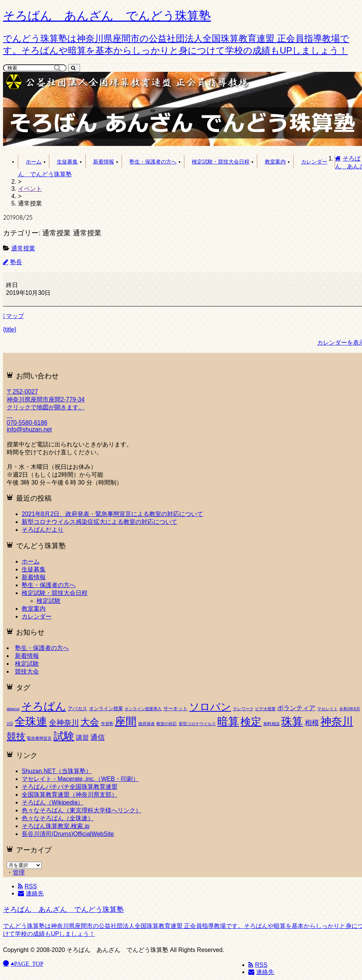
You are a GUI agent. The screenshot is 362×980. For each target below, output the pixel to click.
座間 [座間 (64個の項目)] (126, 721)
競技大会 (27, 671)
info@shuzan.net (29, 429)
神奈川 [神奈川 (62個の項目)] (337, 721)
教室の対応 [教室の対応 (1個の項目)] (167, 724)
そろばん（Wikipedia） (53, 802)
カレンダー (314, 162)
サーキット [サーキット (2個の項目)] (176, 709)
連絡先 (261, 972)
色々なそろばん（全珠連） (58, 818)
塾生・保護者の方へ (153, 162)
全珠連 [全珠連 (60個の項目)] (31, 721)
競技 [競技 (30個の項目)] (16, 736)
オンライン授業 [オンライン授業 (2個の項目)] (106, 709)
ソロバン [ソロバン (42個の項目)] (210, 707)
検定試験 (49, 601)
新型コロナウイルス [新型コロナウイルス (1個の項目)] (197, 724)
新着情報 (104, 162)
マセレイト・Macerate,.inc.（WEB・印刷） (80, 779)
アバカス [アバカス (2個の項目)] (77, 709)
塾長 (16, 262)
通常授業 (23, 248)
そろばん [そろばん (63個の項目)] (44, 706)
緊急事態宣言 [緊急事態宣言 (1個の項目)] (39, 738)
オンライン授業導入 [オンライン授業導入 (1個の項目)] (143, 709)
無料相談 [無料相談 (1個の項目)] (271, 724)
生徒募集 (67, 162)
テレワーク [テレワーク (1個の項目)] (243, 709)
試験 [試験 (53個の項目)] (64, 736)
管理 (19, 872)
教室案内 (275, 162)
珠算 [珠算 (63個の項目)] (292, 721)
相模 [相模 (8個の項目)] (312, 723)
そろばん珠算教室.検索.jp (56, 826)
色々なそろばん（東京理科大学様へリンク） (82, 810)
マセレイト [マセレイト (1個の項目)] (327, 709)
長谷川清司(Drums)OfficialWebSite (68, 834)
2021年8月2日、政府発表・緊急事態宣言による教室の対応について (112, 514)
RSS (258, 965)
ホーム (34, 162)
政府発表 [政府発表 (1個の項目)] (147, 724)
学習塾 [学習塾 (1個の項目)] (107, 724)
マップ (13, 316)
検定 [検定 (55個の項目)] (251, 721)
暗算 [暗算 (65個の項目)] (228, 721)
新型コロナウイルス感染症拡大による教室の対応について (99, 522)
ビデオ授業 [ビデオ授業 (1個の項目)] (265, 709)
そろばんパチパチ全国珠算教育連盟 (70, 787)
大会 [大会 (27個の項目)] (90, 722)
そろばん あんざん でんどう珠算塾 (63, 909)
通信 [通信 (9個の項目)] (98, 737)
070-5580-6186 (27, 423)
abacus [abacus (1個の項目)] (13, 709)
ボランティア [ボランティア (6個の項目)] (296, 708)
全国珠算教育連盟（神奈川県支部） (70, 795)
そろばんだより (43, 530)
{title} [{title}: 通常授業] (10, 329)
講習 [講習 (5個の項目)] (82, 738)
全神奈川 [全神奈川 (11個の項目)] (64, 723)
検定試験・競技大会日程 (221, 162)
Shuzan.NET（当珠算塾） (57, 771)
